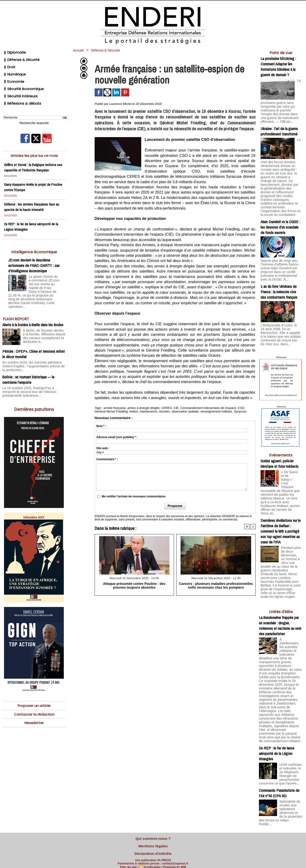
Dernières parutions (34, 382)
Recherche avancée (34, 109)
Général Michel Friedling (111, 411)
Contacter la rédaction (34, 687)
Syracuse (240, 411)
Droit (8, 63)
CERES (167, 408)
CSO (241, 408)
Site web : (103, 448)
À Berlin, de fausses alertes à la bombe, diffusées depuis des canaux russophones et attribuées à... (44, 313)
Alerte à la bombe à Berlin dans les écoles (33, 303)
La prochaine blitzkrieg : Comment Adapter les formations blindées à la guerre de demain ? (278, 67)
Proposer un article (34, 678)
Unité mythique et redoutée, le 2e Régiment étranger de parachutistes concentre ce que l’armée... (280, 704)
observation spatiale (185, 411)
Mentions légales (153, 844)
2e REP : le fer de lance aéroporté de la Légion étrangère (277, 683)
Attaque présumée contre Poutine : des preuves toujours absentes (134, 585)
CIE (176, 408)
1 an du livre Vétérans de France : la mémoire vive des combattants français (279, 272)
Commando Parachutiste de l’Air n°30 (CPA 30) (279, 723)
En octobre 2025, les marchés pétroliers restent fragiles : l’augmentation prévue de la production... (34, 342)
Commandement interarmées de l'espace (208, 408)
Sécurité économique (21, 80)
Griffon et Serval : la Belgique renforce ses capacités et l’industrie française (32, 153)
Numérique (13, 69)
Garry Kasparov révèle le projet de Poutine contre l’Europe (29, 173)
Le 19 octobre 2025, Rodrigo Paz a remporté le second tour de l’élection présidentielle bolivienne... (32, 365)
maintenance (148, 411)
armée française (115, 408)
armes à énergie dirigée (143, 408)
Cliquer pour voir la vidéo (281, 830)
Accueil (80, 50)
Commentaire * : (107, 459)
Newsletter (34, 696)
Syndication (152, 863)
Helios (134, 411)
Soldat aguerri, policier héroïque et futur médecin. (280, 438)
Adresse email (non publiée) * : (117, 437)
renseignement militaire (216, 411)
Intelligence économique (34, 238)
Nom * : (101, 426)
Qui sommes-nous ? (153, 838)
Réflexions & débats (20, 91)
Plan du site (130, 863)
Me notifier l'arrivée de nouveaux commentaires (134, 496)
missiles (164, 411)
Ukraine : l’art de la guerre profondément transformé (279, 128)
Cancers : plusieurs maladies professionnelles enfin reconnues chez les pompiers (216, 585)
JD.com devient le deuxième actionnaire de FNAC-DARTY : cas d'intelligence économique (34, 251)
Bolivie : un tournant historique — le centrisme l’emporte (28, 353)
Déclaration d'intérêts (153, 850)
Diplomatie (13, 52)
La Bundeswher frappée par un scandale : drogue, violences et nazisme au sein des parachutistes (280, 578)
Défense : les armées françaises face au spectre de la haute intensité (33, 193)
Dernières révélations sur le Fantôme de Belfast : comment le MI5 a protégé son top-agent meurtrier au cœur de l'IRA (281, 493)
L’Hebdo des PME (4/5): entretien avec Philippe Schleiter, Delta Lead (281, 791)
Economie (12, 74)
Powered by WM (173, 863)
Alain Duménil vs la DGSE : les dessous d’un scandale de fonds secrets (280, 211)
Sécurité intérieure (19, 85)
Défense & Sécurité (19, 57)
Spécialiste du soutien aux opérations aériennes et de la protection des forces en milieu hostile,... (280, 741)
